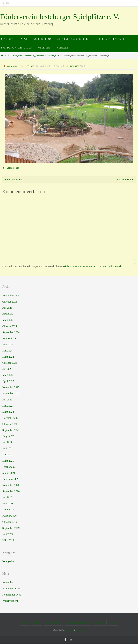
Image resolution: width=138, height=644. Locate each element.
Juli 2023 (7, 369)
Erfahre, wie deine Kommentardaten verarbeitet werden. (93, 267)
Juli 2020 (7, 498)
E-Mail (25, 623)
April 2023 (8, 381)
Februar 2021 (9, 467)
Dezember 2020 (11, 479)
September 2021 (11, 430)
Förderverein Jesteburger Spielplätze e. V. (60, 17)
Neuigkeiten (9, 561)
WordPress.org (10, 601)
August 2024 (9, 339)
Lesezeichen (13, 168)
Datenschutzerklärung (78, 623)
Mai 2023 (7, 375)
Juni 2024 (8, 345)
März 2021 (8, 461)
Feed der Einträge (12, 589)
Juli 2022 (7, 400)
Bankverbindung (54, 623)
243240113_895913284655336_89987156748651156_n (32, 56)
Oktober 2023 (10, 363)
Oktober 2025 (10, 302)
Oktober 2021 (10, 424)
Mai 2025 (7, 320)
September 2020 (11, 491)
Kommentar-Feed (12, 595)
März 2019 (8, 540)
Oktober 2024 (10, 326)
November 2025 (11, 296)
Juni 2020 (8, 504)
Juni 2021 (8, 449)
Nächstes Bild (125, 179)
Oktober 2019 (10, 522)
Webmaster (13, 66)
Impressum (100, 623)
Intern (113, 623)
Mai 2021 (7, 455)
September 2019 (11, 528)
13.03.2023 (31, 66)
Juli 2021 (7, 443)
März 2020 (8, 510)
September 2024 (11, 332)
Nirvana (70, 630)
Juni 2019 (8, 534)
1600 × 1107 (78, 66)
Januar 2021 (9, 473)
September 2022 (11, 394)
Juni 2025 (8, 314)
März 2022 (8, 412)
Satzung (37, 623)
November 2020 (11, 485)
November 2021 (11, 418)
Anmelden (8, 583)
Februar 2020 (9, 516)
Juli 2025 (7, 308)
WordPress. (80, 630)
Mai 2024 (7, 351)
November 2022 (11, 388)
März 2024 (8, 357)
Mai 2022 (7, 406)
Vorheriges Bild (14, 179)
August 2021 (9, 437)
